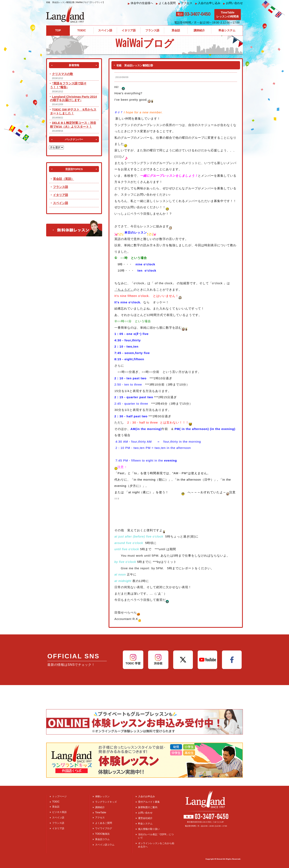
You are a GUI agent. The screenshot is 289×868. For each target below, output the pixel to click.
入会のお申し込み (208, 3)
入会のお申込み (147, 796)
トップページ (59, 796)
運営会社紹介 (145, 818)
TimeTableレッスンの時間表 (228, 14)
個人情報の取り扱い (149, 829)
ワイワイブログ (104, 828)
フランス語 (61, 187)
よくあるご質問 (104, 823)
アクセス (185, 3)
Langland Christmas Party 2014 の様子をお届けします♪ (73, 98)
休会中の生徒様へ (140, 3)
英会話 (56, 807)
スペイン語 (61, 203)
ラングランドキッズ (106, 802)
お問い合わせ (233, 3)
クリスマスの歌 (63, 74)
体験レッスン (102, 796)
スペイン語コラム (105, 845)
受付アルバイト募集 (149, 802)
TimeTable (101, 813)
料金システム (145, 824)
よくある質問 (166, 3)
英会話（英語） (64, 179)
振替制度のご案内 (148, 807)
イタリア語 (61, 195)
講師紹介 (100, 807)
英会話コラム (102, 839)
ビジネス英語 (59, 812)
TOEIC (56, 802)
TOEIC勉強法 (102, 834)
